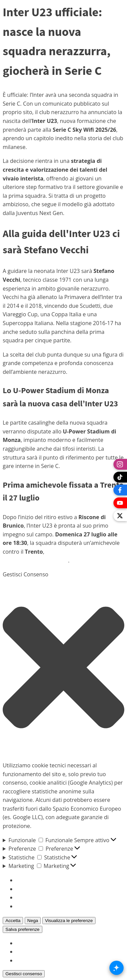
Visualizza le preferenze (69, 921)
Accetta (13, 921)
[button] (63, 667)
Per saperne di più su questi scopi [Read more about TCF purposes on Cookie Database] (59, 906)
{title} (23, 943)
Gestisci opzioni (36, 880)
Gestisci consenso (24, 974)
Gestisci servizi (35, 889)
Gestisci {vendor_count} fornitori (57, 897)
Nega (33, 921)
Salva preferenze (23, 929)
